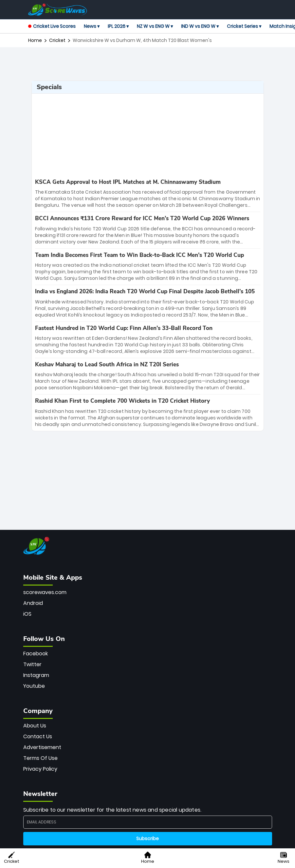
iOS (27, 614)
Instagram (36, 675)
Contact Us (38, 736)
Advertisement (42, 747)
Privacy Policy (40, 769)
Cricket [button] (12, 858)
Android (33, 603)
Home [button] (148, 858)
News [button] (284, 858)
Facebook (36, 654)
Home (35, 40)
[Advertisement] (148, 64)
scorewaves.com (45, 592)
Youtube (34, 686)
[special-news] (148, 194)
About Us (35, 726)
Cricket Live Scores (52, 26)
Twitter (32, 664)
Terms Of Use (40, 758)
